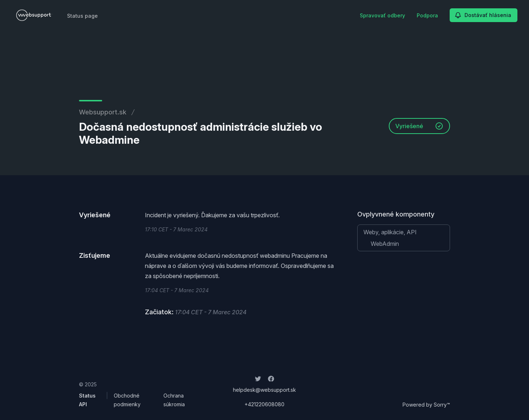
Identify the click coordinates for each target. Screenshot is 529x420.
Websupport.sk (103, 112)
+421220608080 (264, 404)
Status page (82, 16)
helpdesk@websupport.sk (264, 390)
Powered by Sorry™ (426, 405)
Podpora (427, 15)
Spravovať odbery (382, 15)
